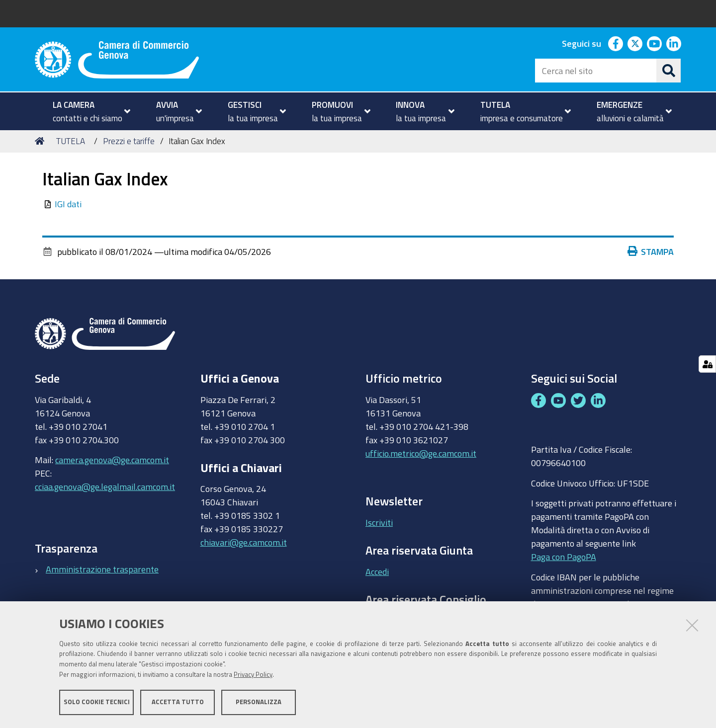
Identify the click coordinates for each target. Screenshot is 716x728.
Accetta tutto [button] (178, 702)
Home (41, 141)
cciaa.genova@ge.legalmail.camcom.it (105, 486)
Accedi (377, 571)
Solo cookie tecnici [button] (97, 702)
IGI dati (68, 204)
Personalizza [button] (259, 702)
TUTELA (71, 141)
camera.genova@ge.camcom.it (112, 460)
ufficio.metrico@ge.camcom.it (421, 453)
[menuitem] (87, 111)
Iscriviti (379, 522)
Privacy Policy (253, 675)
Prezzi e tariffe (129, 141)
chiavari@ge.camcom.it (244, 542)
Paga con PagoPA (564, 555)
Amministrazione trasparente (102, 569)
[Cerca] (669, 71)
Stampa (653, 251)
